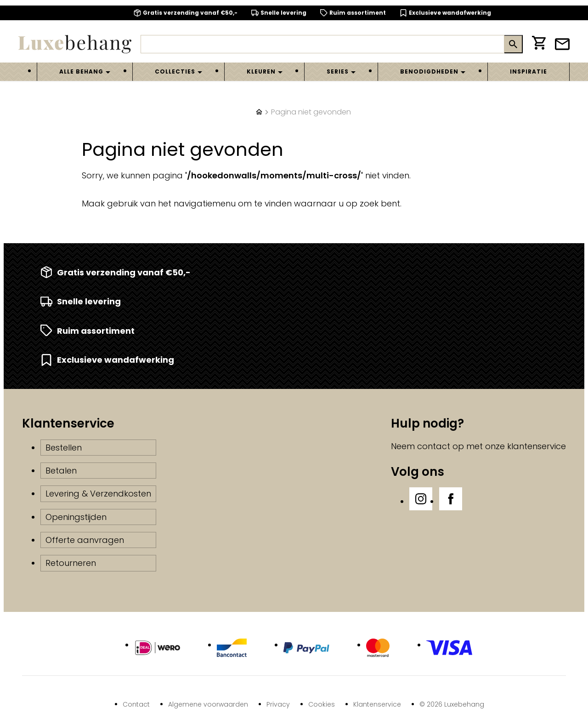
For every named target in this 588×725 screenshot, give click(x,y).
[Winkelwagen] (539, 44)
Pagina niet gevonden (311, 112)
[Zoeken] (322, 44)
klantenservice (537, 446)
